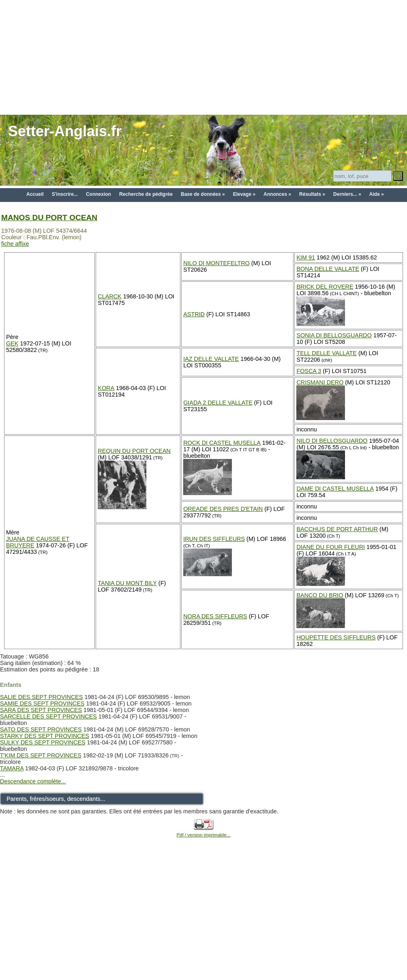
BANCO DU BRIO (320, 595)
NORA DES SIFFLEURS (215, 616)
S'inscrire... (65, 194)
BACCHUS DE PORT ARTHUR (337, 529)
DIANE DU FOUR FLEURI (331, 547)
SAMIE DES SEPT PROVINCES (42, 703)
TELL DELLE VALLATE (327, 353)
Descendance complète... (33, 781)
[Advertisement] (204, 57)
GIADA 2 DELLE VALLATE (218, 403)
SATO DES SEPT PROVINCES (41, 729)
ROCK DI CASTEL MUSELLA (222, 443)
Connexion (99, 194)
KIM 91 (306, 257)
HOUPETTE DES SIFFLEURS (336, 637)
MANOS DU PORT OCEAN (49, 218)
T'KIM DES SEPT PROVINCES (41, 755)
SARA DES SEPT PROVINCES (41, 710)
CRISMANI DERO (320, 382)
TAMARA (12, 768)
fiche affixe (15, 244)
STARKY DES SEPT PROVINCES (45, 736)
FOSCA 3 (309, 371)
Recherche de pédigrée (146, 194)
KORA (106, 388)
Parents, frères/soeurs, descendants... (56, 799)
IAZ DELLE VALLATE (211, 359)
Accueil (35, 194)
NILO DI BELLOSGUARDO (332, 441)
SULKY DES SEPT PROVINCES (43, 742)
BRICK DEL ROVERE (325, 287)
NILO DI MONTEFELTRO (216, 263)
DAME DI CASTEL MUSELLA (335, 489)
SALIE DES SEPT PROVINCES (41, 697)
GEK (12, 343)
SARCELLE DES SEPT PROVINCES (48, 716)
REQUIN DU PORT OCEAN (134, 451)
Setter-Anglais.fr (65, 131)
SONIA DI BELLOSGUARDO (334, 335)
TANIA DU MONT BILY (127, 583)
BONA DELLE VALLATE (328, 269)
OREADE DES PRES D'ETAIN (223, 509)
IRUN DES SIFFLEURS (214, 539)
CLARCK (109, 296)
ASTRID (194, 314)
